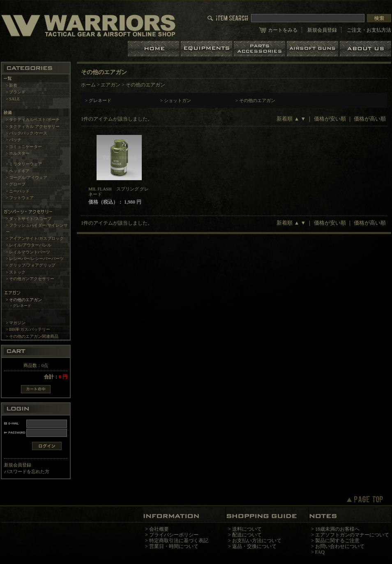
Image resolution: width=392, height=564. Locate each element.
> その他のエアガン (24, 300)
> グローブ (16, 184)
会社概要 (159, 529)
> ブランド (16, 92)
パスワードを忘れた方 (27, 471)
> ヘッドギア (18, 171)
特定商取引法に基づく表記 (179, 541)
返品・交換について (254, 546)
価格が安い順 (330, 119)
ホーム (154, 49)
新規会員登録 (322, 30)
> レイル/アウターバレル (29, 245)
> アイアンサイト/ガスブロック (35, 238)
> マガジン (16, 323)
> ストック (16, 272)
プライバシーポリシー (174, 535)
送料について (247, 529)
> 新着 (12, 85)
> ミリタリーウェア (24, 164)
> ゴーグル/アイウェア (27, 178)
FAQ (320, 552)
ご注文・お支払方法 (369, 30)
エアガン (313, 49)
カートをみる (283, 30)
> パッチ (14, 140)
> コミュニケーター (24, 147)
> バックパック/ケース (27, 133)
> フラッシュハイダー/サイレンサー (37, 228)
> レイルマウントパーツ (28, 252)
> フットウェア (20, 198)
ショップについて (365, 49)
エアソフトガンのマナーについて (352, 535)
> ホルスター (18, 153)
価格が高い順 (370, 119)
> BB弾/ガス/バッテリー (28, 329)
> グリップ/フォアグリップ (31, 265)
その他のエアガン (257, 100)
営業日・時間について (174, 546)
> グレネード (21, 306)
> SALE (13, 99)
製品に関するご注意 (337, 541)
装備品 (207, 49)
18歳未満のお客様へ (337, 529)
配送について (247, 535)
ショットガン (178, 100)
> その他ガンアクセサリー (30, 279)
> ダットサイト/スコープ (29, 219)
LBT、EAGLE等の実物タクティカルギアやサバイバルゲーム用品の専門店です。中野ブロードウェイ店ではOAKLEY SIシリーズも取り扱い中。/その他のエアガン (88, 25)
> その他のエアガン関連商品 (32, 336)
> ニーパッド (18, 191)
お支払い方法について (257, 541)
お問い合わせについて (340, 546)
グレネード (100, 100)
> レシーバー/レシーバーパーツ (35, 259)
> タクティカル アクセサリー (33, 126)
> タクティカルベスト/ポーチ (33, 120)
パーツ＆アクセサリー (260, 49)
